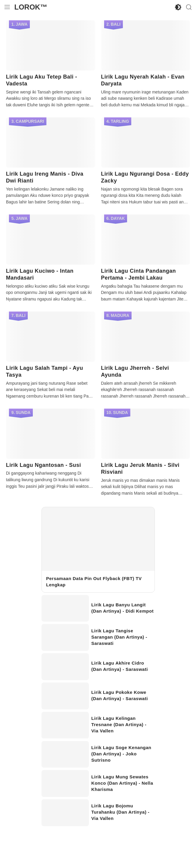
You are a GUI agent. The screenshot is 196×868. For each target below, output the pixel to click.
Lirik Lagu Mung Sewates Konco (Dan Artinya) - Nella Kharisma (122, 783)
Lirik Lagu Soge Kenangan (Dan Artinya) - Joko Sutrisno (121, 754)
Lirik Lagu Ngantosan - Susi (44, 465)
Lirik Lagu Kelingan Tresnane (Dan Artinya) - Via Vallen (119, 724)
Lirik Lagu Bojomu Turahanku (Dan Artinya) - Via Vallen (120, 812)
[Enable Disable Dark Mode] (178, 7)
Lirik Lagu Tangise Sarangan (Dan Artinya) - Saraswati (119, 637)
